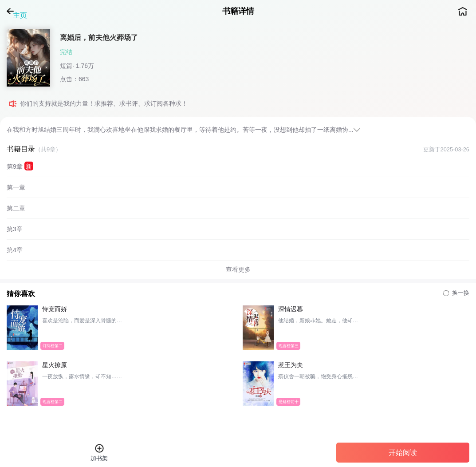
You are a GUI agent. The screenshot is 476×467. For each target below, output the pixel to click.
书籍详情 (238, 11)
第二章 (16, 208)
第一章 (16, 187)
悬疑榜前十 (288, 401)
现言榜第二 (53, 401)
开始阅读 (403, 453)
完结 (66, 52)
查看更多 (238, 269)
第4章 (15, 250)
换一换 (456, 293)
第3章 (15, 229)
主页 (463, 11)
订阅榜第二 (53, 345)
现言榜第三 (288, 345)
